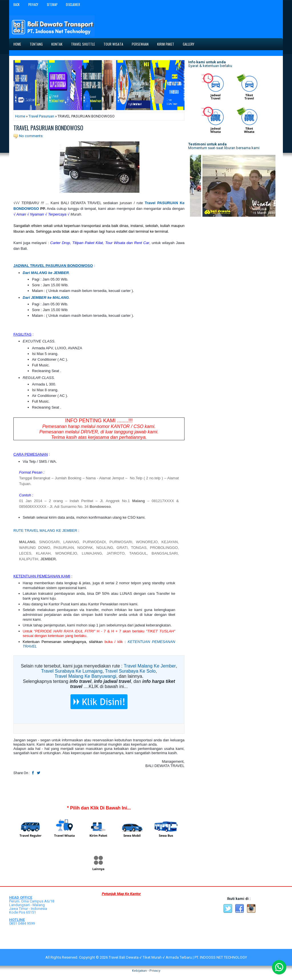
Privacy (33, 5)
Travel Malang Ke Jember (150, 666)
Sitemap (52, 5)
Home (17, 44)
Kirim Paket (166, 44)
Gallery (188, 44)
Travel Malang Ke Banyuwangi (85, 676)
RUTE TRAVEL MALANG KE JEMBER (45, 530)
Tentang (36, 44)
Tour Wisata (113, 44)
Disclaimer (73, 5)
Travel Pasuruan (41, 116)
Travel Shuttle (83, 44)
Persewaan (140, 44)
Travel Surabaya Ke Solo (130, 671)
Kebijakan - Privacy (146, 971)
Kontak (57, 44)
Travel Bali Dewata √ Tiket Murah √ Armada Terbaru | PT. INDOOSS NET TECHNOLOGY (178, 957)
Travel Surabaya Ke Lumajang (72, 671)
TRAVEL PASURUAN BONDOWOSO (48, 128)
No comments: (31, 136)
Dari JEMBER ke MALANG (46, 298)
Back (17, 5)
